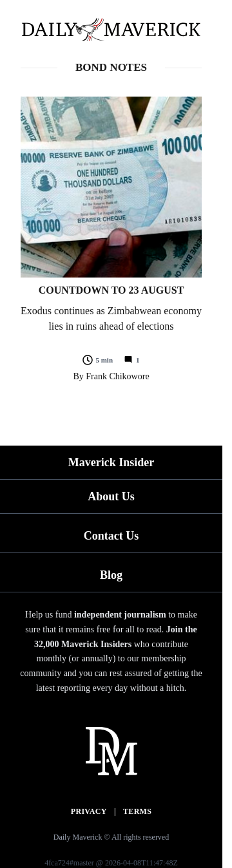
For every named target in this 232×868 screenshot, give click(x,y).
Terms (137, 811)
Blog (111, 575)
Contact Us (111, 536)
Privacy (89, 811)
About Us (111, 496)
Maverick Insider (111, 462)
